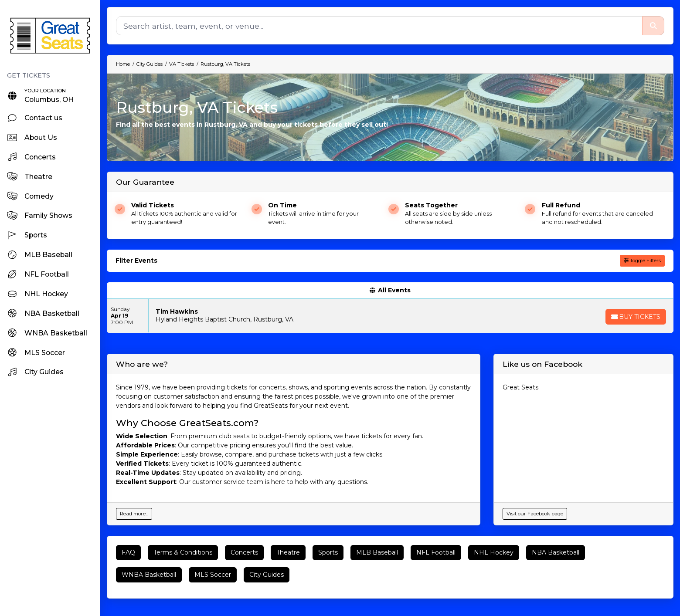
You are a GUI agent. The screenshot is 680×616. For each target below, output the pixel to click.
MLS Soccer (213, 575)
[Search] (379, 26)
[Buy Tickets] (635, 317)
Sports (328, 552)
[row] (390, 316)
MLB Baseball (377, 552)
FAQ (128, 552)
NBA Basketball (556, 552)
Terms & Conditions (183, 552)
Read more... (134, 514)
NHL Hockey (494, 552)
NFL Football (436, 552)
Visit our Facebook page (535, 514)
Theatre (288, 552)
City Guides (267, 575)
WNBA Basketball (149, 575)
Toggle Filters (642, 261)
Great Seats (520, 387)
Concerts (244, 552)
